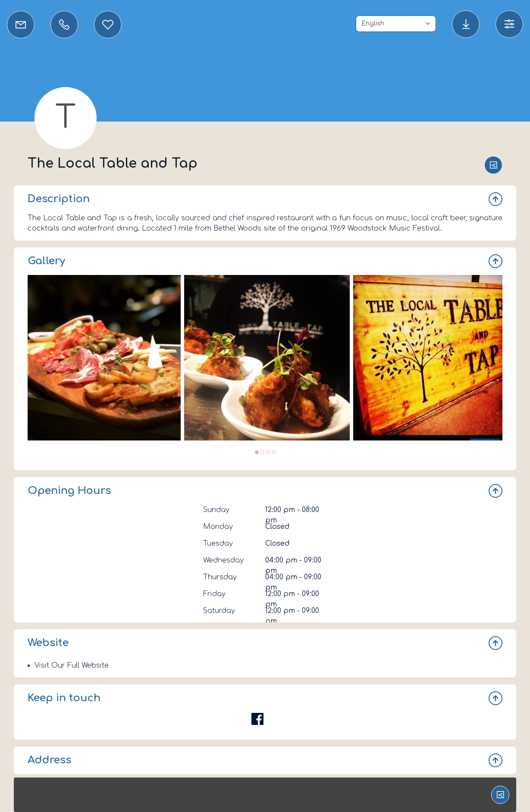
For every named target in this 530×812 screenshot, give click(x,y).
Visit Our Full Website (72, 665)
